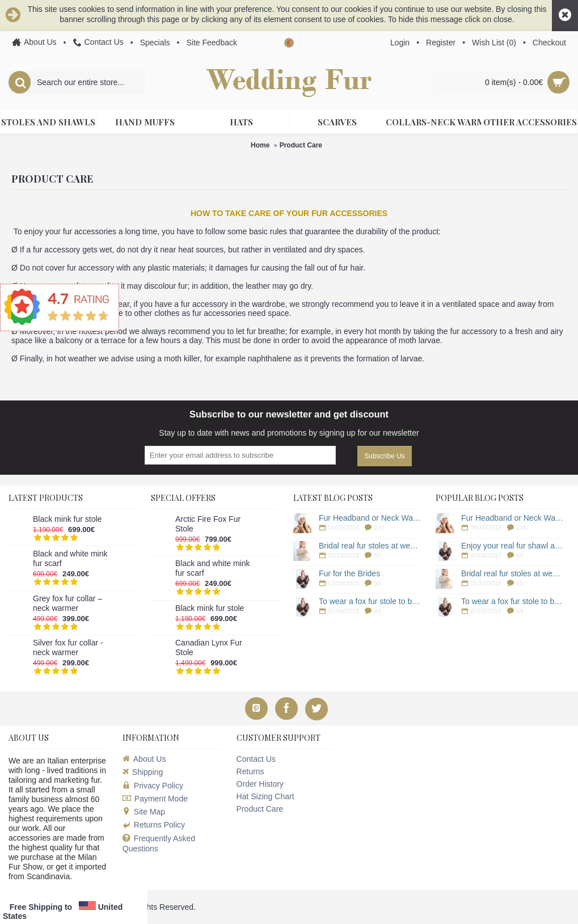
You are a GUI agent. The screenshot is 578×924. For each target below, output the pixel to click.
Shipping (143, 772)
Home (260, 145)
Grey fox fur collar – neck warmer (67, 603)
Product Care (301, 145)
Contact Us (256, 759)
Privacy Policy (153, 786)
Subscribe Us (384, 456)
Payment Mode (155, 799)
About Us (144, 759)
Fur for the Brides (349, 573)
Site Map (144, 812)
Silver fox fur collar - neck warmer (68, 647)
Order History (260, 784)
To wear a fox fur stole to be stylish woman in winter (370, 601)
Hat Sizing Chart (265, 796)
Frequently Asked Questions (159, 843)
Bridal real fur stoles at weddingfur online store (370, 546)
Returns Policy (154, 825)
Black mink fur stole (67, 519)
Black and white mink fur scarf (70, 558)
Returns (250, 771)
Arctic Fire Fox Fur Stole (208, 524)
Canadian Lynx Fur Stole (209, 647)
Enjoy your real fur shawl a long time (512, 546)
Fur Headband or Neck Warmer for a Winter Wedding (370, 518)
